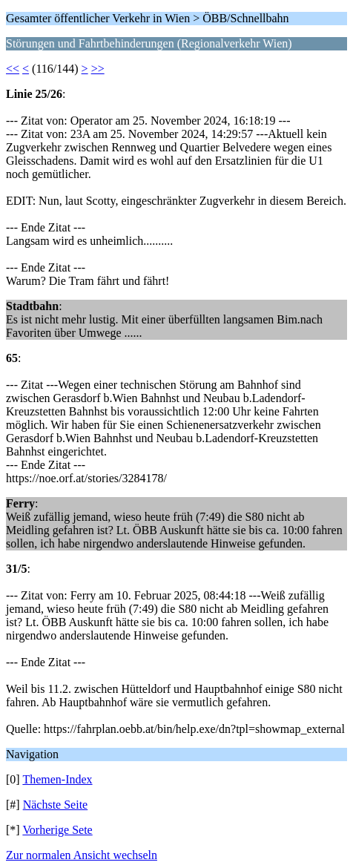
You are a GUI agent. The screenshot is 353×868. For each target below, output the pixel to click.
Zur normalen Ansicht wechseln (82, 855)
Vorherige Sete (57, 830)
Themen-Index (57, 779)
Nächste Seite (56, 805)
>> (98, 69)
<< (13, 69)
